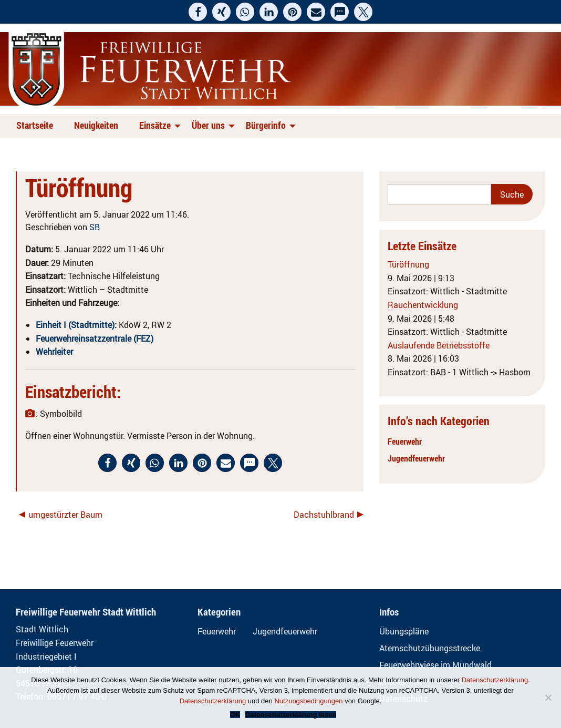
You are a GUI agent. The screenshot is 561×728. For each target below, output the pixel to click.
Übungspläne (404, 631)
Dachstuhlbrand (324, 515)
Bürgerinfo (266, 125)
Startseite (35, 125)
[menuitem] (37, 126)
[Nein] (548, 698)
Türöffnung (408, 264)
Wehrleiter (54, 352)
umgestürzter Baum (65, 515)
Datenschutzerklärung (495, 680)
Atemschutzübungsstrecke (430, 648)
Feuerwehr (405, 442)
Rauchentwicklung (423, 305)
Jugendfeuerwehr (416, 458)
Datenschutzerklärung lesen (291, 715)
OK (235, 715)
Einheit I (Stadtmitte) (75, 325)
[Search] (439, 194)
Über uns (208, 125)
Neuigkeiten (96, 125)
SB (95, 227)
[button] (198, 12)
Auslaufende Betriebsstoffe (439, 345)
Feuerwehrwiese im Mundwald (435, 665)
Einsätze (155, 125)
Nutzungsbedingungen (308, 701)
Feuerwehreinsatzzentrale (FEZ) (95, 339)
